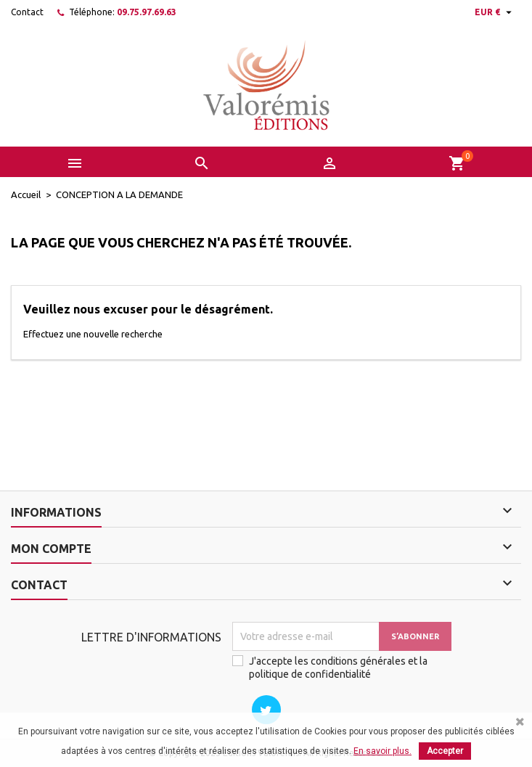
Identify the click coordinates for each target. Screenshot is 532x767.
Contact (27, 12)
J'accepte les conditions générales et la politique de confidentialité (338, 668)
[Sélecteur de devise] (495, 12)
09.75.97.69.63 (147, 12)
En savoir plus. (382, 751)
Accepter (445, 751)
